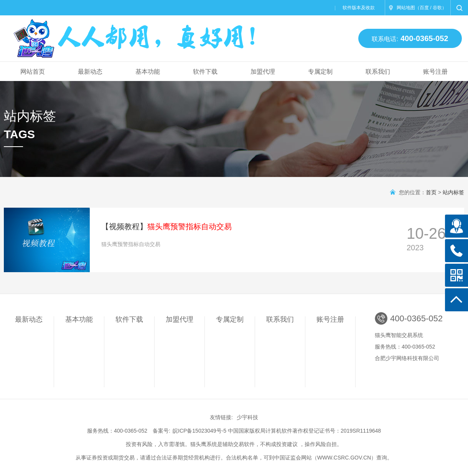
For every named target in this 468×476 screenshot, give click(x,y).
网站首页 (33, 72)
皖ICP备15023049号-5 (199, 431)
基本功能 (148, 72)
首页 (431, 192)
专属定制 (320, 72)
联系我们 (378, 72)
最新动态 (90, 72)
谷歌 (437, 8)
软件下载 (205, 72)
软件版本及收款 (359, 8)
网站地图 (406, 8)
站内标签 (453, 192)
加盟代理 (263, 72)
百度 (424, 8)
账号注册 (435, 72)
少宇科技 (247, 417)
